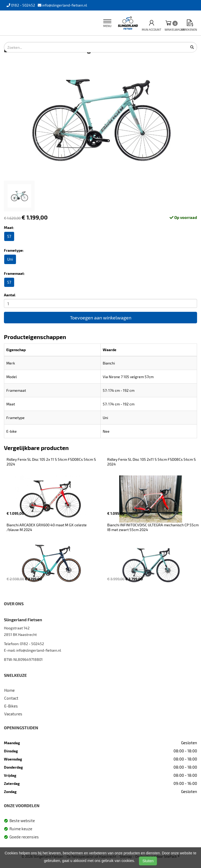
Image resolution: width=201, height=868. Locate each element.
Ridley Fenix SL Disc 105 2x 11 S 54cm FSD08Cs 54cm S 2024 (52, 462)
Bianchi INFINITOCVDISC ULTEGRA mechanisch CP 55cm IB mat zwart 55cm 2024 (153, 527)
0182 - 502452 (32, 644)
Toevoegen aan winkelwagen (101, 318)
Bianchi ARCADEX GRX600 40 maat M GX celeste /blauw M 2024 (47, 527)
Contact (11, 698)
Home (9, 690)
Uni (10, 259)
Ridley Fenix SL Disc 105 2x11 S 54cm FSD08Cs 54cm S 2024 (152, 462)
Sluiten (148, 861)
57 (9, 236)
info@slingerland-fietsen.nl (39, 650)
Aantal (10, 295)
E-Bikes (11, 706)
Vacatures (13, 714)
